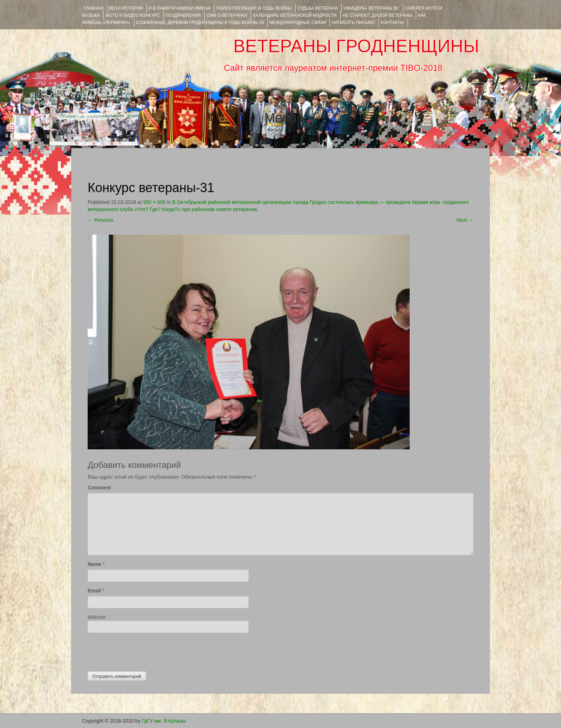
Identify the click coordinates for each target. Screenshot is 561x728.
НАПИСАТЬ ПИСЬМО (353, 23)
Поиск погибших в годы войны (254, 8)
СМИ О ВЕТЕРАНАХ (227, 15)
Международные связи (298, 23)
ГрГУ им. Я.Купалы (164, 721)
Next (465, 220)
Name (94, 564)
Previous (101, 220)
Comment (99, 488)
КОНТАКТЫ (392, 23)
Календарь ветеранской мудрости (295, 15)
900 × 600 (154, 202)
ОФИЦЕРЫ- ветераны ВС (371, 8)
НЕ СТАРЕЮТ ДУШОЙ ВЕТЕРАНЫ (377, 15)
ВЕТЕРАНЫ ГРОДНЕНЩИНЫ (356, 46)
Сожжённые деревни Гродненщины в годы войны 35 (200, 23)
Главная (94, 8)
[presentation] (142, 650)
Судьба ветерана (318, 8)
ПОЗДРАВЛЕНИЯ (183, 15)
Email (94, 591)
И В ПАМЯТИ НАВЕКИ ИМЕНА (179, 8)
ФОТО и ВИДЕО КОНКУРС (133, 15)
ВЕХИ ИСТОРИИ (126, 8)
